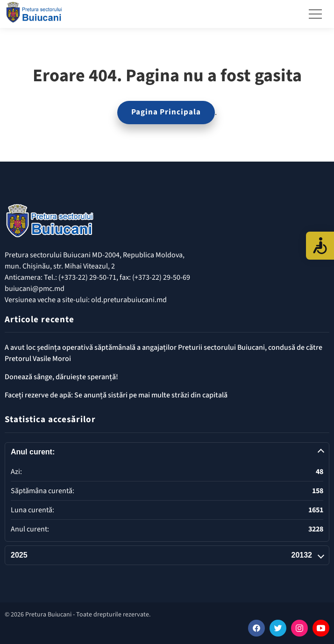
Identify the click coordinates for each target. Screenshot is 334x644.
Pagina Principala (166, 112)
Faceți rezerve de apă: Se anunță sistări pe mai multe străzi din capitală (116, 395)
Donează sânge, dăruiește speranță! (61, 377)
